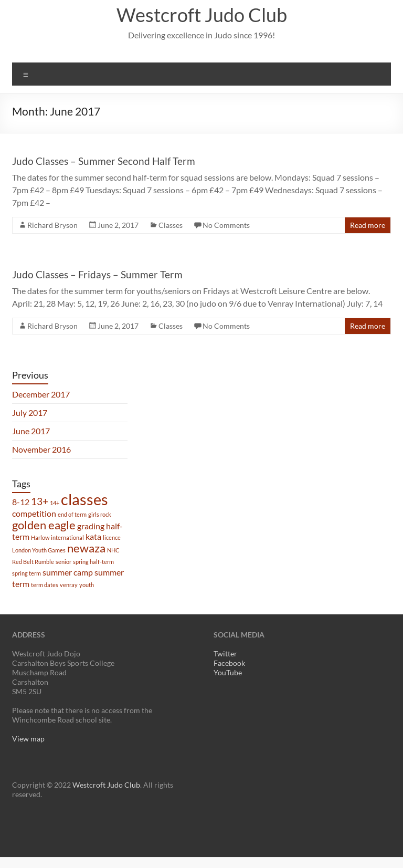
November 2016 (41, 449)
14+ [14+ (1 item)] (55, 503)
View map (28, 739)
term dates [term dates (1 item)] (45, 585)
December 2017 (41, 394)
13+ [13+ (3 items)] (40, 501)
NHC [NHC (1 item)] (113, 550)
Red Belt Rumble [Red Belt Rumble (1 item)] (33, 562)
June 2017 (31, 431)
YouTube (228, 672)
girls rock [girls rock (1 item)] (100, 514)
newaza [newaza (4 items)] (86, 548)
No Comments (226, 225)
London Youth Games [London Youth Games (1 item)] (39, 550)
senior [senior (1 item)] (63, 562)
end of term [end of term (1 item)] (72, 514)
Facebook (229, 663)
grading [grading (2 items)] (91, 526)
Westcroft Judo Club (202, 15)
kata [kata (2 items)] (93, 536)
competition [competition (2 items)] (34, 513)
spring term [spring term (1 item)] (26, 573)
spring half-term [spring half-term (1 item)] (93, 562)
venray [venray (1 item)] (69, 585)
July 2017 (30, 412)
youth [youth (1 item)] (87, 585)
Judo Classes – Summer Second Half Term (104, 161)
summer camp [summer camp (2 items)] (68, 572)
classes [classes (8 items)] (84, 499)
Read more (368, 225)
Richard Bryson (52, 225)
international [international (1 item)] (67, 537)
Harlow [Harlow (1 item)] (40, 537)
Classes (171, 225)
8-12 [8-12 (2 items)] (21, 502)
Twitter (225, 653)
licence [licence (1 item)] (112, 537)
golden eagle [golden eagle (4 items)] (44, 525)
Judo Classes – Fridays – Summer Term (97, 274)
